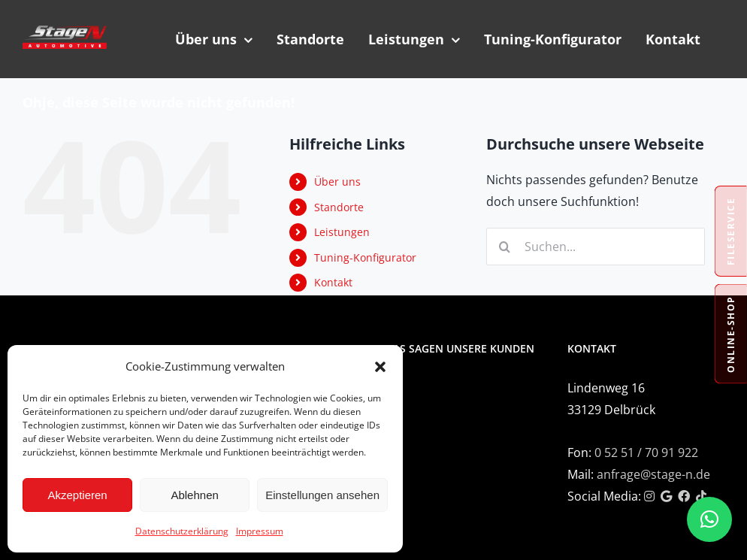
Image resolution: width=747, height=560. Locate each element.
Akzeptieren (77, 495)
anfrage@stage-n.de (653, 474)
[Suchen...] (596, 247)
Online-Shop (731, 334)
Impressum (260, 531)
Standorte (339, 207)
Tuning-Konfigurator (365, 257)
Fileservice (731, 231)
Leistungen (342, 232)
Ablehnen (194, 495)
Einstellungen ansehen (322, 495)
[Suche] (505, 247)
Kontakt (333, 282)
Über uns (337, 182)
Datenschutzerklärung (182, 531)
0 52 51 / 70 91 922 (646, 453)
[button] (380, 367)
